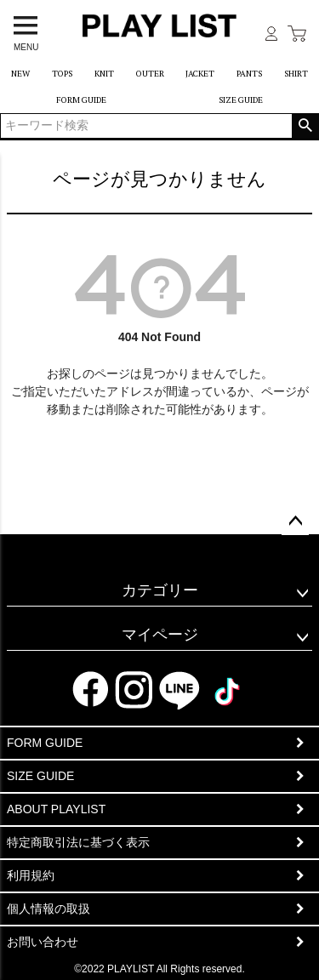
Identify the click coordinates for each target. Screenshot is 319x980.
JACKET (200, 74)
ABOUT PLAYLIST (56, 809)
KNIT (104, 74)
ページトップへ (295, 521)
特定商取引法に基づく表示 (78, 842)
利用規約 (31, 875)
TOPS (62, 74)
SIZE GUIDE (241, 100)
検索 (305, 126)
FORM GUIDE (81, 100)
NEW (20, 74)
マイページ (160, 635)
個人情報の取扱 (48, 909)
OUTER (150, 74)
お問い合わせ (43, 942)
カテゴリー (160, 590)
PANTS (249, 74)
